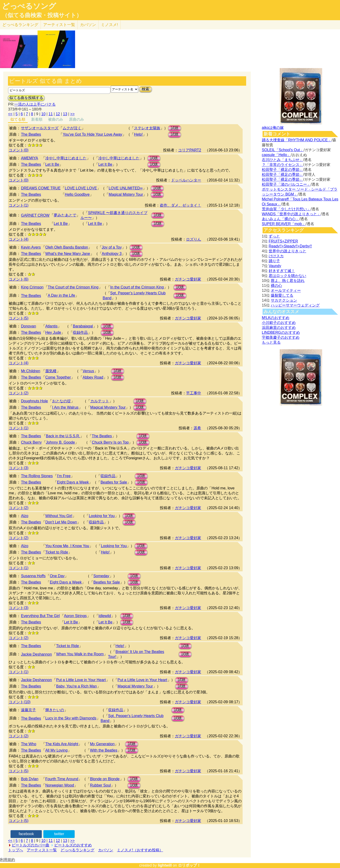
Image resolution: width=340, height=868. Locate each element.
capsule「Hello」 (276, 155)
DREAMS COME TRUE (41, 188)
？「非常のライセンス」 (283, 165)
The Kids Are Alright (62, 744)
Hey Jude (53, 332)
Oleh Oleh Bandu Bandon (67, 247)
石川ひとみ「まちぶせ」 (283, 160)
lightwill (165, 865)
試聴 (175, 128)
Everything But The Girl (40, 616)
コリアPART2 (190, 150)
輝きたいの (55, 710)
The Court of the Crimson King (73, 287)
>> (72, 114)
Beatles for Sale (114, 482)
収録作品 (80, 332)
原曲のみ (76, 119)
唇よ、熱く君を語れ (288, 281)
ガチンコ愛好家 (188, 279)
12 (58, 114)
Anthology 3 (112, 254)
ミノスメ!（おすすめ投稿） (140, 850)
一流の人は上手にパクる (35, 104)
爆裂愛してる (282, 295)
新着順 (37, 119)
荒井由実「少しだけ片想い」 (286, 209)
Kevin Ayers (31, 247)
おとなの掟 (61, 401)
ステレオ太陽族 (147, 128)
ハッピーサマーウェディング (295, 305)
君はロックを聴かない (287, 276)
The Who (29, 744)
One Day (57, 576)
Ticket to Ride (57, 552)
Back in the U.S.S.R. (63, 436)
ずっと (274, 236)
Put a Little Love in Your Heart (81, 680)
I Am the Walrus (65, 407)
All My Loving (56, 750)
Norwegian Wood (60, 785)
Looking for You (102, 516)
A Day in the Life (62, 295)
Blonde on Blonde (105, 779)
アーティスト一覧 (42, 850)
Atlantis (51, 326)
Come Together (58, 377)
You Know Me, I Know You (67, 546)
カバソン (88, 25)
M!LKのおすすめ (276, 318)
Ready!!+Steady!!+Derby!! (290, 246)
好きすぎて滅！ (282, 271)
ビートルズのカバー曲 (31, 845)
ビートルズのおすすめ (73, 845)
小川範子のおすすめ (279, 323)
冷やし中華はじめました (66, 158)
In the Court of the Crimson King (137, 287)
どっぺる (20, 25)
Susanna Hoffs (33, 576)
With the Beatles (104, 750)
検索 (145, 89)
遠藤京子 (28, 710)
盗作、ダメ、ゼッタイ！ (180, 205)
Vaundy (275, 266)
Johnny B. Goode (61, 442)
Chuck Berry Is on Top (110, 442)
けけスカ (276, 256)
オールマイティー (286, 290)
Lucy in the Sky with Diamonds (71, 718)
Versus (88, 371)
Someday (101, 576)
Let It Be (52, 164)
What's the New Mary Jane (68, 254)
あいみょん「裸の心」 (281, 219)
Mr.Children (31, 371)
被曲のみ (56, 119)
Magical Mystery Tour (108, 407)
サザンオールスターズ (40, 128)
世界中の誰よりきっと (287, 251)
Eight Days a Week (73, 482)
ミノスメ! (109, 25)
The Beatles (31, 134)
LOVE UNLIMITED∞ (126, 188)
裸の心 (276, 286)
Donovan (28, 326)
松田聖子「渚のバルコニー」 (286, 184)
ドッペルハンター (186, 180)
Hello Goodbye (77, 194)
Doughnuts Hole (34, 401)
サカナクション (284, 300)
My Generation (102, 744)
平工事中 (194, 393)
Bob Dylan (30, 779)
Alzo (25, 516)
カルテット (100, 401)
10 (43, 114)
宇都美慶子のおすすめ (281, 337)
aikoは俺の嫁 (273, 128)
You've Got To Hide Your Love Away (92, 134)
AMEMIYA (29, 158)
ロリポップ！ (189, 865)
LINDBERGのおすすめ (281, 332)
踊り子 (274, 261)
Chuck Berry (31, 442)
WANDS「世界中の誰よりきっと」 (291, 214)
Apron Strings (75, 616)
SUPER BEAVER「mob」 (284, 224)
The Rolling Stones (37, 476)
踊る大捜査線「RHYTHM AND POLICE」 (297, 140)
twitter (59, 834)
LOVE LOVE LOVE (81, 188)
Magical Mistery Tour (126, 194)
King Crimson (32, 287)
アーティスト (59, 25)
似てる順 (18, 119)
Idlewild (105, 616)
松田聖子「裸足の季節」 (283, 170)
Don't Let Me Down (61, 522)
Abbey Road (93, 377)
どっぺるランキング (77, 850)
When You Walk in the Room (80, 654)
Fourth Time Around (62, 779)
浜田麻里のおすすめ (279, 328)
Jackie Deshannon (36, 654)
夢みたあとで (65, 215)
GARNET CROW (35, 215)
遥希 (197, 428)
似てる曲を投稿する (26, 98)
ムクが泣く (72, 128)
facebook (26, 834)
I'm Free (64, 476)
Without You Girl (59, 516)
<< (10, 114)
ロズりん (194, 239)
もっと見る (271, 342)
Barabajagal (83, 326)
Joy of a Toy (112, 247)
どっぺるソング (29, 6)
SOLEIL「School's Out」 (283, 150)
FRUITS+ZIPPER (283, 241)
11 (51, 114)
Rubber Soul (100, 785)
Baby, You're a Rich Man (76, 686)
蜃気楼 (51, 371)
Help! (138, 134)
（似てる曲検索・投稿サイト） (42, 15)
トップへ (15, 850)
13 (65, 114)
